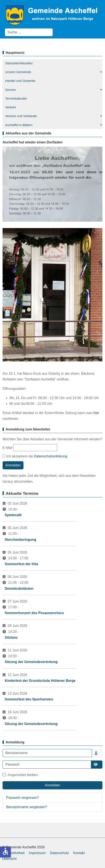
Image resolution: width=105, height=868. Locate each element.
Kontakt (79, 853)
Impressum (37, 853)
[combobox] (29, 32)
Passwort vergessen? (23, 798)
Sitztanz (11, 637)
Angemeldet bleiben (23, 775)
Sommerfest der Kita (21, 564)
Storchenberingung (20, 540)
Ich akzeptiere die (35, 456)
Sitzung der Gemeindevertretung (31, 662)
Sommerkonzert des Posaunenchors (34, 613)
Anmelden (13, 465)
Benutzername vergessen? (27, 807)
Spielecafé (13, 515)
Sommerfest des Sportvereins (29, 699)
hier (96, 413)
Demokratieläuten (19, 589)
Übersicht (9, 859)
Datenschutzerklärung (51, 456)
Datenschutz (59, 853)
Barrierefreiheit (13, 853)
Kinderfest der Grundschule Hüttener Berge (40, 681)
